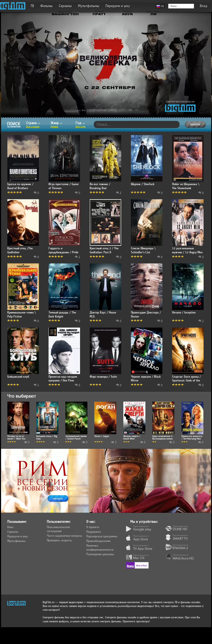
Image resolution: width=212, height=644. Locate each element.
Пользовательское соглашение (58, 529)
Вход (204, 6)
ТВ (32, 6)
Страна (33, 123)
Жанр (56, 123)
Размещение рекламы (100, 554)
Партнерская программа (102, 536)
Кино (10, 527)
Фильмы (46, 6)
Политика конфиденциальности (100, 548)
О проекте (93, 527)
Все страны (33, 126)
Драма (54, 126)
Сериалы (65, 6)
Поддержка (94, 532)
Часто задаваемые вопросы (64, 536)
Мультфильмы (89, 6)
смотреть (58, 499)
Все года (81, 126)
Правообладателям (98, 541)
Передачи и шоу (118, 6)
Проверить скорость (59, 540)
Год (80, 123)
